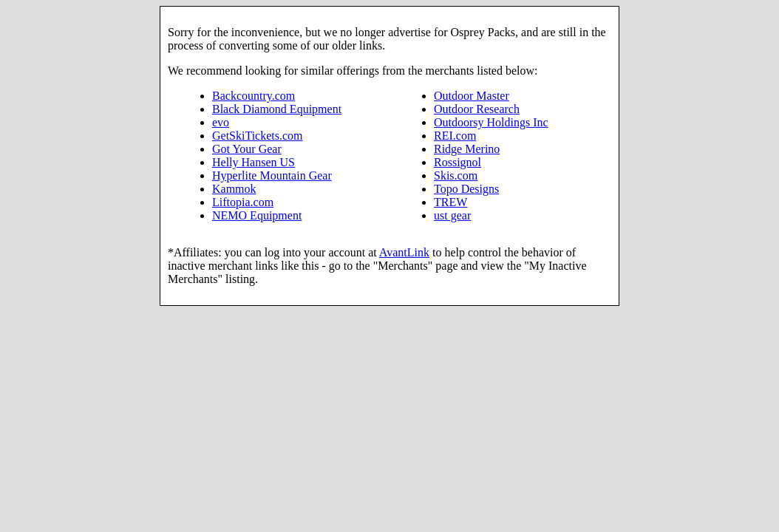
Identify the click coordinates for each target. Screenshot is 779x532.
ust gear (452, 215)
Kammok (234, 189)
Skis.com (456, 175)
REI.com (455, 136)
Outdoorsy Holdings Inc (491, 122)
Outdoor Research (477, 109)
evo (221, 122)
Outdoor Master (472, 96)
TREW (450, 202)
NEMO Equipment (257, 215)
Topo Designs (466, 189)
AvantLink (404, 252)
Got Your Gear (247, 149)
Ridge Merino (467, 149)
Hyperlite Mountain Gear (272, 175)
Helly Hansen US (254, 162)
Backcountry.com (254, 96)
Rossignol (457, 162)
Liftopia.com (243, 202)
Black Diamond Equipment (277, 109)
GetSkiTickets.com (258, 136)
